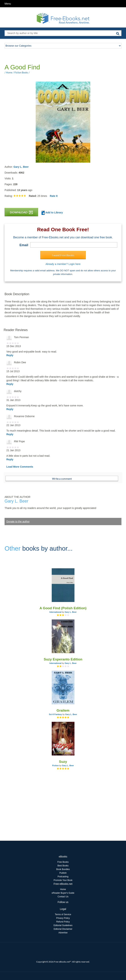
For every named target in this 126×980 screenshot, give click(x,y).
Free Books (63, 862)
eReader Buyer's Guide (63, 893)
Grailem (63, 710)
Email (24, 245)
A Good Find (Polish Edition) (63, 608)
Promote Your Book (63, 880)
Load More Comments (20, 467)
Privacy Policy (63, 918)
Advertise (63, 933)
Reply (10, 355)
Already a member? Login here (63, 264)
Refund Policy (63, 922)
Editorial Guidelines (63, 925)
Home (63, 889)
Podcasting (63, 877)
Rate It (54, 196)
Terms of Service (63, 914)
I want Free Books (63, 255)
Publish (63, 873)
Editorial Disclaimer (63, 929)
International (55, 612)
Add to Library (52, 213)
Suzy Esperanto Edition (63, 659)
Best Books (63, 866)
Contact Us (63, 897)
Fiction (55, 765)
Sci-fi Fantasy (56, 714)
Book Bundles (63, 869)
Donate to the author (18, 522)
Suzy (63, 762)
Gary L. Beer (21, 167)
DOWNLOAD (21, 212)
